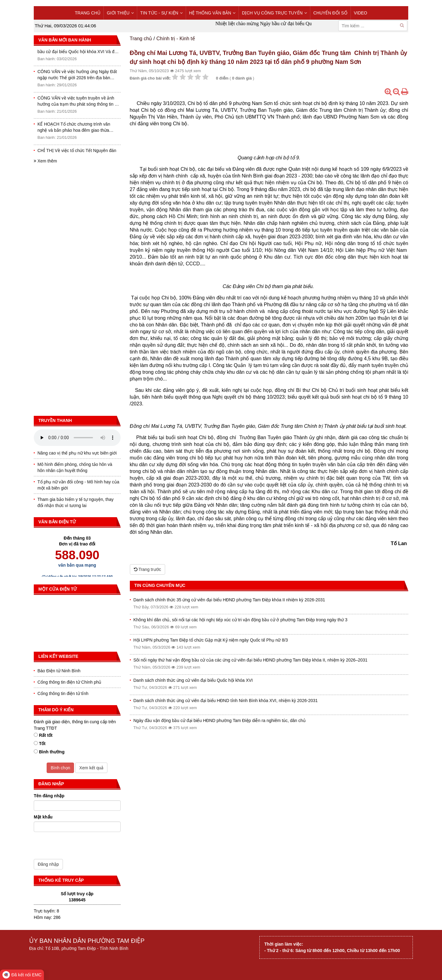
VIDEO (361, 13)
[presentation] (80, 847)
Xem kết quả (91, 768)
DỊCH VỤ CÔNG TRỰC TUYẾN (274, 13)
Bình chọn (60, 768)
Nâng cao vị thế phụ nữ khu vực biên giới (77, 453)
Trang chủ (141, 39)
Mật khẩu (43, 817)
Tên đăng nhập (49, 796)
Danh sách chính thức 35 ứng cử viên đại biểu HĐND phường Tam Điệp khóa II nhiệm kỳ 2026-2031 (229, 600)
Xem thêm (45, 161)
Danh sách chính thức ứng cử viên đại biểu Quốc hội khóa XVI (193, 680)
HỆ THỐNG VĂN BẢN (212, 13)
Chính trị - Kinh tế (176, 39)
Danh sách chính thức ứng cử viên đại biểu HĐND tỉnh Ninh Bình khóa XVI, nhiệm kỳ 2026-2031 (226, 701)
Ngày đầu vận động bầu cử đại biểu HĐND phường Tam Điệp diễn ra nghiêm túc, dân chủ (220, 720)
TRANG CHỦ (88, 13)
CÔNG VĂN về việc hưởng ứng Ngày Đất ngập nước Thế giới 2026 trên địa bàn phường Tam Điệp (77, 77)
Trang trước (147, 569)
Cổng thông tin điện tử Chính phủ (69, 682)
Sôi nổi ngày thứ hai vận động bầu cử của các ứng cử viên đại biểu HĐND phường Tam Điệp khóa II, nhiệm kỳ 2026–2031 (251, 660)
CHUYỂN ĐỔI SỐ (330, 13)
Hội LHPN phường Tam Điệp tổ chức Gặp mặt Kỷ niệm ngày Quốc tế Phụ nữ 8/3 (211, 640)
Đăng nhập (48, 864)
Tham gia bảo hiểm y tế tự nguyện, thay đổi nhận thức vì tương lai (76, 502)
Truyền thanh (55, 420)
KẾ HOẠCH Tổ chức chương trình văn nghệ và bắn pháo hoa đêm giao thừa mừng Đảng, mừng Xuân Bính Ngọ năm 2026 (76, 129)
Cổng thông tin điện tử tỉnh (63, 693)
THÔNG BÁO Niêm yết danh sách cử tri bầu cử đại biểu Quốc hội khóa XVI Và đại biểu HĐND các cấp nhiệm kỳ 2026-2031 (78, 51)
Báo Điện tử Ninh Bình (59, 671)
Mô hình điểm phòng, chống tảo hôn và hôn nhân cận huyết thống (75, 467)
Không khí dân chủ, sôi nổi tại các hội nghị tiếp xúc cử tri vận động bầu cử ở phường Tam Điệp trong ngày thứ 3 (240, 620)
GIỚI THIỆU (120, 13)
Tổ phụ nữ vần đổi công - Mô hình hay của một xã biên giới (78, 485)
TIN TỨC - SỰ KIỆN (161, 13)
